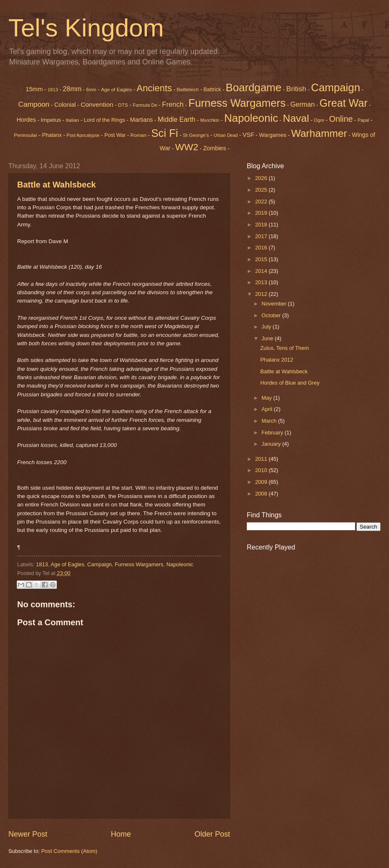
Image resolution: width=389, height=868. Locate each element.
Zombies (215, 148)
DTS (123, 105)
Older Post (212, 834)
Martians (142, 120)
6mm (91, 90)
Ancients (154, 88)
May (267, 398)
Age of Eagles (116, 90)
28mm (72, 89)
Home (121, 834)
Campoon (34, 104)
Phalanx (52, 135)
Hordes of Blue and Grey (290, 383)
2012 (262, 294)
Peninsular (26, 135)
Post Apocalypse (83, 135)
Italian (72, 120)
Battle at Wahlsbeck (56, 185)
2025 (262, 190)
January (272, 444)
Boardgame (254, 87)
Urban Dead (226, 135)
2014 (262, 271)
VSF (248, 135)
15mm (34, 89)
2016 (262, 248)
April (267, 409)
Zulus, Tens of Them (284, 348)
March (270, 421)
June (268, 338)
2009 (262, 482)
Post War (115, 135)
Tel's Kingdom (86, 28)
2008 (262, 494)
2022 (262, 202)
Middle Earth (177, 119)
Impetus (51, 120)
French (173, 104)
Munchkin (210, 120)
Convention (97, 104)
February (273, 433)
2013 (262, 282)
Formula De (145, 105)
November (275, 304)
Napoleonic (251, 118)
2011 (262, 459)
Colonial (65, 105)
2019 (262, 213)
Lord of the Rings (104, 120)
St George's (196, 135)
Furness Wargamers (237, 103)
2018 (262, 225)
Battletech (188, 90)
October (272, 315)
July (267, 327)
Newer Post (28, 834)
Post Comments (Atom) (69, 851)
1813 (53, 90)
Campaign (100, 564)
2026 (262, 178)
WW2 (187, 147)
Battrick (212, 90)
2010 (262, 470)
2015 (262, 259)
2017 (262, 236)
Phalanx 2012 (277, 360)
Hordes (26, 120)
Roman (138, 135)
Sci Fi (164, 133)
